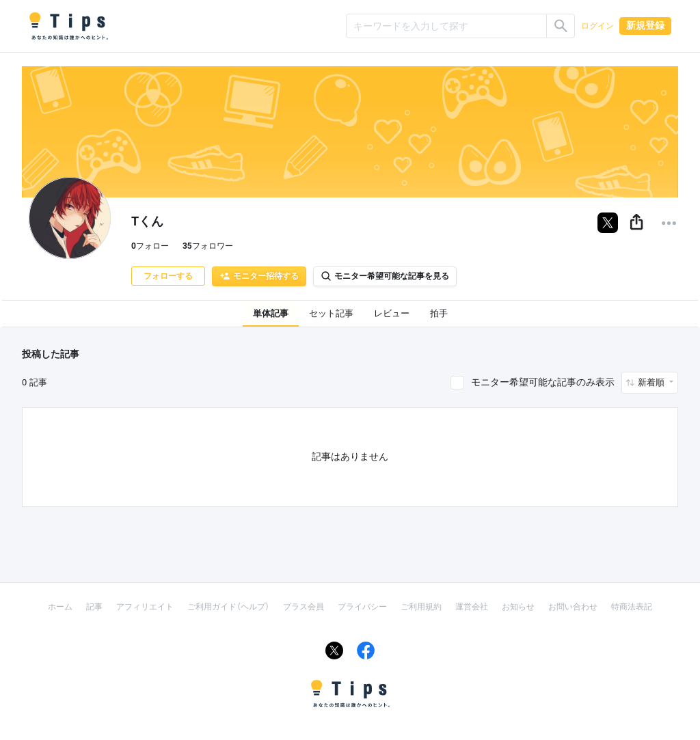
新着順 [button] (652, 382)
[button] (636, 223)
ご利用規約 (421, 607)
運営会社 (472, 607)
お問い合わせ (573, 607)
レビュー (392, 313)
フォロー (150, 246)
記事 (94, 607)
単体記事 (271, 313)
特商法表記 (632, 607)
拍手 (439, 313)
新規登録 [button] (645, 25)
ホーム (60, 607)
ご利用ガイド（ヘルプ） (228, 607)
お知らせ (518, 607)
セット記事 (331, 313)
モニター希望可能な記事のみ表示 (543, 382)
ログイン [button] (597, 26)
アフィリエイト (145, 607)
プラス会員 (304, 607)
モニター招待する (259, 276)
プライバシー (362, 607)
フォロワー (208, 246)
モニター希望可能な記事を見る (385, 276)
